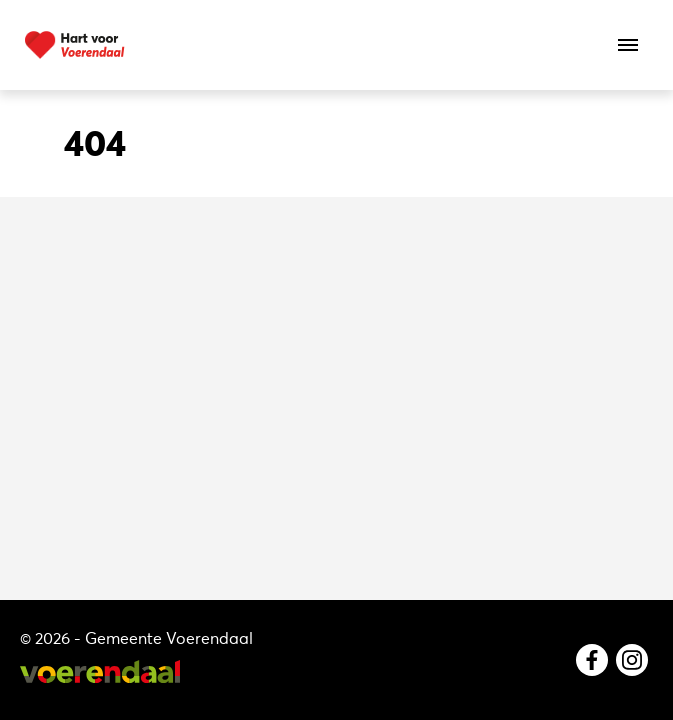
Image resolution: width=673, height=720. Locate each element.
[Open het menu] (628, 45)
